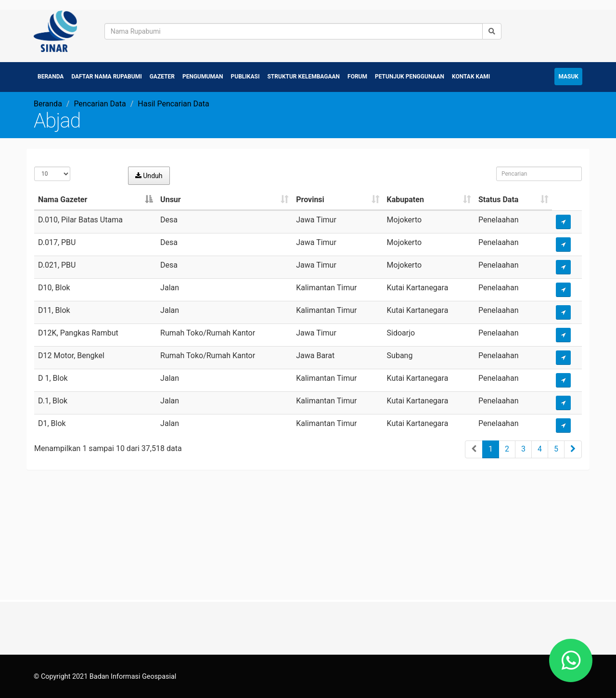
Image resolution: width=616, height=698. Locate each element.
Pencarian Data (100, 102)
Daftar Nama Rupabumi (106, 75)
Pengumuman (203, 75)
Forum (357, 75)
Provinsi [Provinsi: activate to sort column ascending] (310, 198)
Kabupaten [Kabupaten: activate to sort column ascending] (405, 198)
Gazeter (162, 75)
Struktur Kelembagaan (303, 75)
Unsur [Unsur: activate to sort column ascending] (171, 198)
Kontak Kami (471, 75)
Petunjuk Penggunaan (410, 75)
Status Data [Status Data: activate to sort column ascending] (498, 198)
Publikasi (245, 75)
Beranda (51, 75)
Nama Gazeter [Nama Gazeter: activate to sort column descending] (63, 198)
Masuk (568, 75)
